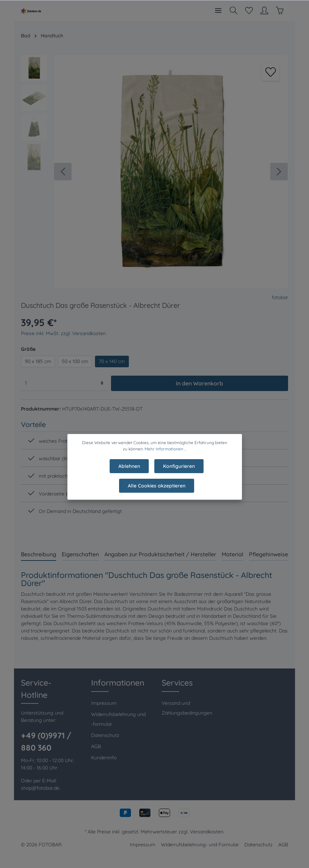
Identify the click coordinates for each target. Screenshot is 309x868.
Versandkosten (207, 832)
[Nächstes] (279, 172)
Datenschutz (105, 735)
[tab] (39, 554)
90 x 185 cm (38, 361)
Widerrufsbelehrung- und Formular (200, 845)
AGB (96, 746)
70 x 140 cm (112, 361)
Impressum (104, 703)
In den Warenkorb (200, 383)
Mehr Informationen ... (165, 454)
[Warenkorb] (280, 10)
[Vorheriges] (63, 172)
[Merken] (271, 72)
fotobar (280, 297)
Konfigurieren (179, 471)
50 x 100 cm (75, 361)
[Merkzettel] (249, 10)
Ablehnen (129, 471)
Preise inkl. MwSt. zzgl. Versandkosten (63, 333)
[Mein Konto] (264, 10)
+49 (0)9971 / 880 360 (46, 742)
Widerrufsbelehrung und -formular (118, 719)
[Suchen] (234, 10)
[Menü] (218, 10)
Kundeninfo (104, 758)
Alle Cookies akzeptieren (157, 491)
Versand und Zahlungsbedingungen (187, 708)
